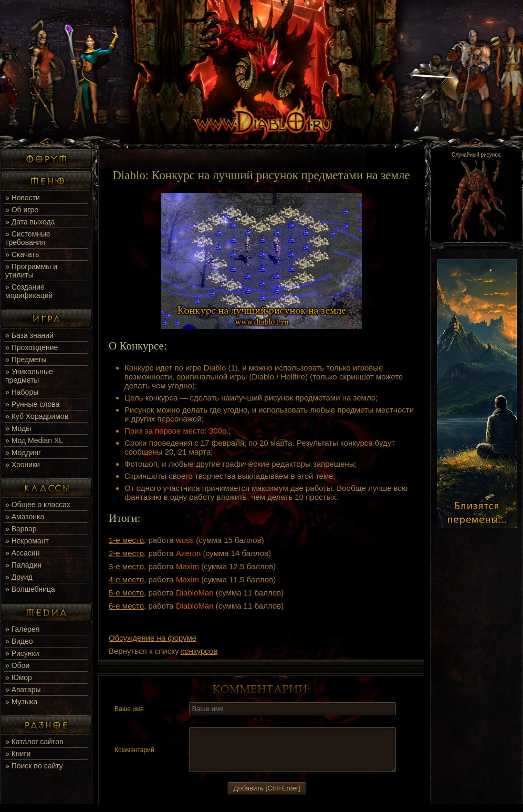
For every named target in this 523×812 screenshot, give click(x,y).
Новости (26, 198)
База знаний (33, 335)
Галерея (26, 629)
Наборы (25, 392)
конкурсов (200, 651)
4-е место (126, 579)
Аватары (26, 690)
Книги (21, 754)
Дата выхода (33, 222)
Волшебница (33, 589)
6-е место (126, 606)
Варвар (24, 529)
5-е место (126, 593)
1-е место (126, 540)
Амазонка (28, 517)
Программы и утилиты (31, 271)
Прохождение (35, 347)
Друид (22, 577)
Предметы (29, 359)
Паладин (27, 565)
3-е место (126, 566)
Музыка (25, 702)
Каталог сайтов (38, 742)
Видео (22, 641)
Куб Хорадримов (40, 416)
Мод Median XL (37, 440)
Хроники (26, 465)
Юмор (22, 677)
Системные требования (28, 238)
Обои (21, 665)
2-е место (126, 553)
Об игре (25, 210)
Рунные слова (36, 404)
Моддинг (26, 453)
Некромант (30, 541)
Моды (22, 428)
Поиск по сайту (37, 766)
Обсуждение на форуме (153, 638)
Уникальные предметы (29, 376)
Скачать (25, 254)
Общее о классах (41, 505)
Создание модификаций (29, 291)
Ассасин (26, 553)
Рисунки (25, 653)
